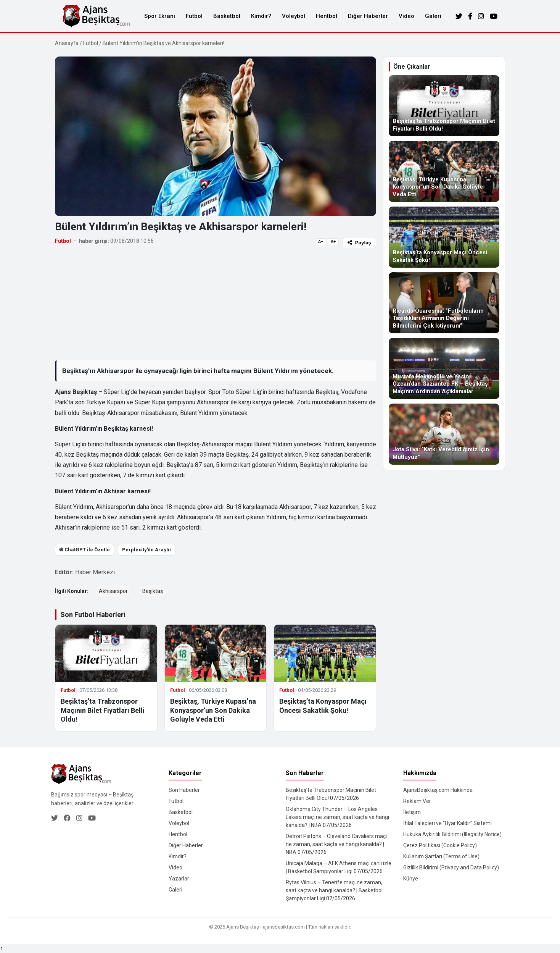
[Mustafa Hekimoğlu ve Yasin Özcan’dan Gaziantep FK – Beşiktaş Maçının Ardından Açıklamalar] (444, 368)
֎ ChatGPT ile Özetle (84, 550)
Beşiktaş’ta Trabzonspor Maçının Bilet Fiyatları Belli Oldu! (103, 710)
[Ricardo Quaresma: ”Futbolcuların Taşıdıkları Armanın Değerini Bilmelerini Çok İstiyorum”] (444, 303)
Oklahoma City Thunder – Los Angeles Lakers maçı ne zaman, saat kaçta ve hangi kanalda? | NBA (337, 817)
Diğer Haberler (368, 16)
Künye (411, 879)
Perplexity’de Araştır (147, 550)
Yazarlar (179, 879)
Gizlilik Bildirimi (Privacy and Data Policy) (451, 867)
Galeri (433, 16)
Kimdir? (261, 16)
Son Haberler (184, 790)
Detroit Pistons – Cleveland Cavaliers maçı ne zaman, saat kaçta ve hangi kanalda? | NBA (336, 844)
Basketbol (227, 16)
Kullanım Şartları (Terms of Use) (441, 856)
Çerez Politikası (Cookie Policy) (440, 845)
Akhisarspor (113, 591)
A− (321, 242)
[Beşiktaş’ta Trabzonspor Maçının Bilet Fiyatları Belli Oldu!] (444, 106)
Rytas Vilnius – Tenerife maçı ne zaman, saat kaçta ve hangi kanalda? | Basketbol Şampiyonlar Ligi (334, 890)
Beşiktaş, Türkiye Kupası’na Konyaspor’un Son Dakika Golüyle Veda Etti (213, 710)
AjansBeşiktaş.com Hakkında (438, 790)
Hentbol (327, 16)
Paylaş (359, 243)
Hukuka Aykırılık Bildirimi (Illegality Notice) (452, 834)
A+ (333, 242)
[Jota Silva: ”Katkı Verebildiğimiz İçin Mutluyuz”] (444, 434)
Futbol (194, 16)
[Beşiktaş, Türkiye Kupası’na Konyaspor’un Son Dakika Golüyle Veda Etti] (444, 171)
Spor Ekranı (160, 16)
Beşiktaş (153, 591)
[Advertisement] (216, 304)
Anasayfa (67, 43)
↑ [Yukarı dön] (2, 948)
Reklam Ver (417, 801)
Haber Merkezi (95, 572)
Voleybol (294, 16)
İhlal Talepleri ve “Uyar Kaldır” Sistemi (447, 823)
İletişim (412, 812)
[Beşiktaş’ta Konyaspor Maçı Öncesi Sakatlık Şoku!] (444, 237)
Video (406, 16)
